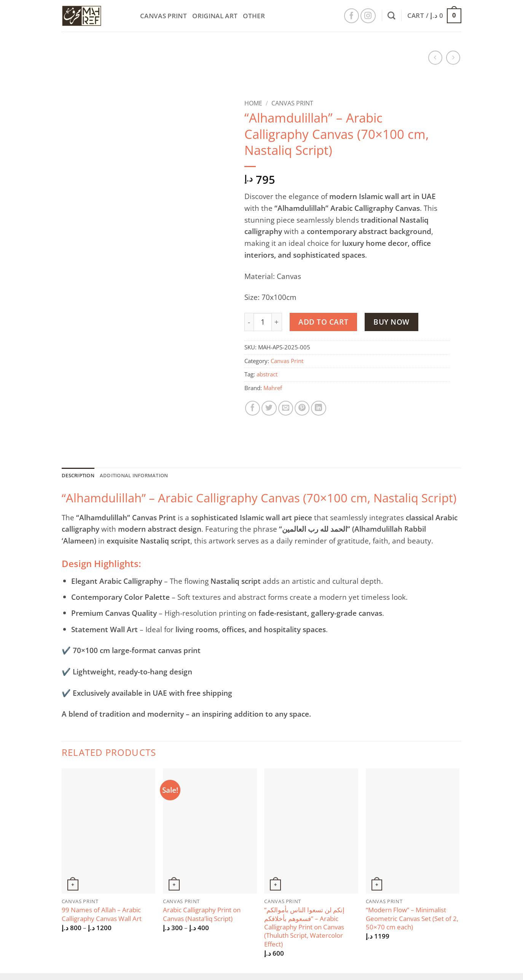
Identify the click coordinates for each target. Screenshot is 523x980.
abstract (267, 374)
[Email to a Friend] (286, 408)
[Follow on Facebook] (352, 16)
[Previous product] (453, 58)
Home (253, 103)
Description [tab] (81, 476)
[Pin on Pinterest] (302, 408)
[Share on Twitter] (269, 408)
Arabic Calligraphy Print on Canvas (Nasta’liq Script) (202, 916)
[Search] (391, 16)
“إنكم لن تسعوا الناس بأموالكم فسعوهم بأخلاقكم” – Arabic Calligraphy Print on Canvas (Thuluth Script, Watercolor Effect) (304, 929)
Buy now (391, 322)
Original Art (215, 16)
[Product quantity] (263, 322)
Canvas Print (163, 16)
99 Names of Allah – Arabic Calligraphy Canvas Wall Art (102, 916)
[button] (434, 16)
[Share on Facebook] (253, 408)
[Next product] (435, 58)
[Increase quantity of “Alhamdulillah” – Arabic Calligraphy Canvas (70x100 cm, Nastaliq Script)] (277, 322)
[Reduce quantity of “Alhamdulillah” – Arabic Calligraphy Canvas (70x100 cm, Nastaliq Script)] (249, 322)
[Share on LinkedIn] (319, 408)
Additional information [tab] (146, 476)
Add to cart (323, 322)
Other (254, 16)
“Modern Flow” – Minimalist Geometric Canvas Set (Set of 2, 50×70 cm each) (412, 920)
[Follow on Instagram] (368, 16)
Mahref (273, 388)
